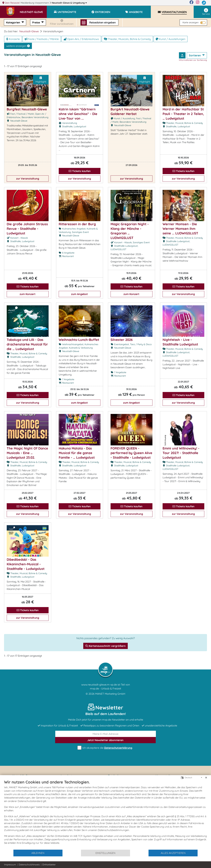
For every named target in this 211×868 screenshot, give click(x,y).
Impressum (10, 865)
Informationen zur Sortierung (193, 60)
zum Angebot (79, 294)
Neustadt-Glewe (69, 3)
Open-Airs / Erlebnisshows (81, 39)
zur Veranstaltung (28, 179)
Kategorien (13, 22)
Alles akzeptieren (173, 853)
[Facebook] (191, 3)
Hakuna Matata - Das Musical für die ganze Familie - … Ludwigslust (77, 453)
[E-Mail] (106, 734)
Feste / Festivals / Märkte (42, 39)
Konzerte (13, 39)
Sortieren (195, 55)
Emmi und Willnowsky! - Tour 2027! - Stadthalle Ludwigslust (181, 453)
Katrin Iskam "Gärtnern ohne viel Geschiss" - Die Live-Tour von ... (78, 114)
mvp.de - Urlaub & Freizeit (105, 688)
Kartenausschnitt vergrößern (105, 646)
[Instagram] (198, 3)
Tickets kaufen (80, 171)
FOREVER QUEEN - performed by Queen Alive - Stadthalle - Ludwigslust (131, 453)
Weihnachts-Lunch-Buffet (79, 340)
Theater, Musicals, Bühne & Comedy (127, 39)
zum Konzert (28, 294)
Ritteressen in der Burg (77, 224)
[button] (33, 10)
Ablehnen (38, 853)
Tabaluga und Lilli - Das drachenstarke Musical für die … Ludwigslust (27, 344)
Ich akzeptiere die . (105, 748)
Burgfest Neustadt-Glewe (27, 109)
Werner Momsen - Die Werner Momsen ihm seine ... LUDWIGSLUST (180, 229)
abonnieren (105, 740)
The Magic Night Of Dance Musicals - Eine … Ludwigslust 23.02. (27, 453)
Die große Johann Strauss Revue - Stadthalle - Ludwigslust (27, 229)
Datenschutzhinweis (29, 865)
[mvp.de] (204, 3)
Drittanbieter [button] (49, 865)
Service (206, 12)
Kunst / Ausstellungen (171, 39)
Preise (36, 22)
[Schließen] (206, 778)
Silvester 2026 (122, 340)
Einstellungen (105, 853)
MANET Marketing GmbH (110, 694)
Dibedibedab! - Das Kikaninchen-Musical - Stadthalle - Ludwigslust (26, 564)
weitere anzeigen (18, 46)
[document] (105, 814)
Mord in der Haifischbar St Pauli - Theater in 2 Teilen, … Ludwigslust (183, 114)
